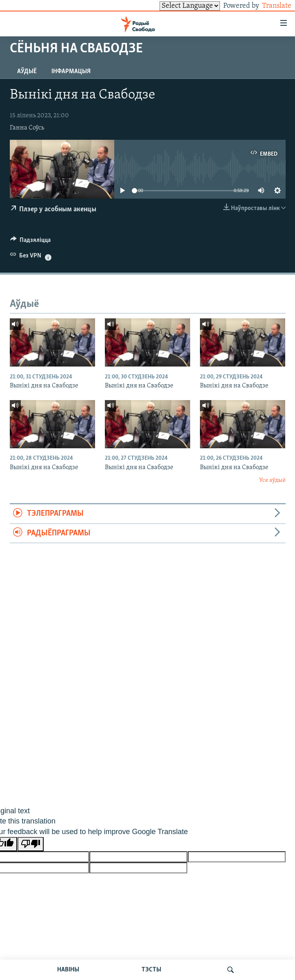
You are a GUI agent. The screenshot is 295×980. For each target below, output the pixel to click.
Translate (269, 6)
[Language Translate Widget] (176, 6)
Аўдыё (27, 72)
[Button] (31, 242)
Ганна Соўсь (27, 128)
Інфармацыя (71, 72)
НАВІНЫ (68, 970)
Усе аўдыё (272, 480)
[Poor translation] (31, 844)
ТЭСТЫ (151, 970)
